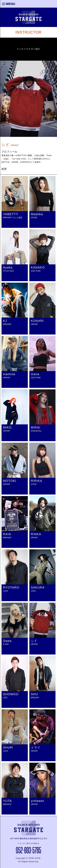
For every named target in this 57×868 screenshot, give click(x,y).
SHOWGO (11, 694)
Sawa (7, 641)
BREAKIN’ (7, 324)
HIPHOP (34, 324)
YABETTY (11, 214)
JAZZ (5, 698)
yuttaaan (38, 801)
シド (34, 641)
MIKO (7, 427)
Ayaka (8, 267)
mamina (9, 374)
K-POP (34, 484)
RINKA (36, 534)
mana (35, 374)
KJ (5, 321)
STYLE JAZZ (8, 271)
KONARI (37, 321)
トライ (36, 747)
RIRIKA (37, 481)
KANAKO (38, 267)
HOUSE (34, 218)
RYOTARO (11, 587)
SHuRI (8, 747)
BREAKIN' (7, 538)
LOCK (6, 591)
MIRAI (36, 427)
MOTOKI (10, 481)
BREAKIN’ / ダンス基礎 (13, 218)
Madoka (37, 214)
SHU (34, 694)
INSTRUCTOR (28, 32)
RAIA (7, 534)
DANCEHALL (36, 431)
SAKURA (38, 587)
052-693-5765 (28, 850)
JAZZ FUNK (36, 271)
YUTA (7, 801)
